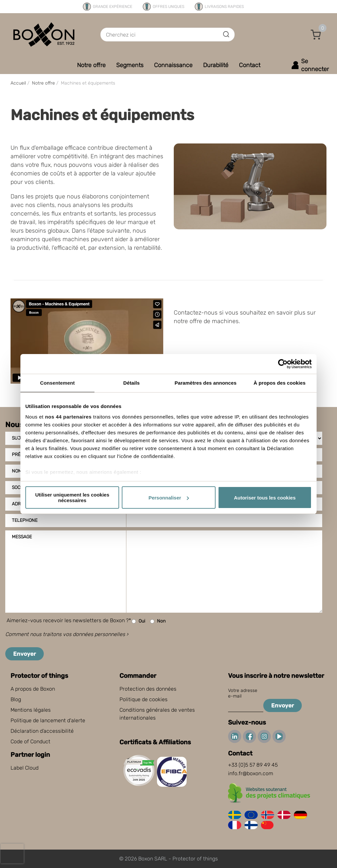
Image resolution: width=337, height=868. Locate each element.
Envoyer (25, 654)
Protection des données (148, 689)
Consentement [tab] (57, 383)
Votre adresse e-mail (243, 693)
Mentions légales (31, 710)
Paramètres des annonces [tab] (205, 383)
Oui (138, 621)
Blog (16, 699)
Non (158, 621)
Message (22, 537)
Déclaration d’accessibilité (42, 731)
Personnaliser (169, 498)
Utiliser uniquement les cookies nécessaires (72, 498)
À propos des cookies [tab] (280, 383)
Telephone (25, 520)
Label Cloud (25, 768)
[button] (316, 35)
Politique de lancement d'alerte (48, 720)
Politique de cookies (143, 699)
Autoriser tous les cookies (265, 498)
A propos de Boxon (33, 689)
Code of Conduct (30, 741)
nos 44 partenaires (68, 417)
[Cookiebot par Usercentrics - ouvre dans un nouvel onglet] (283, 364)
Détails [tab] (132, 383)
